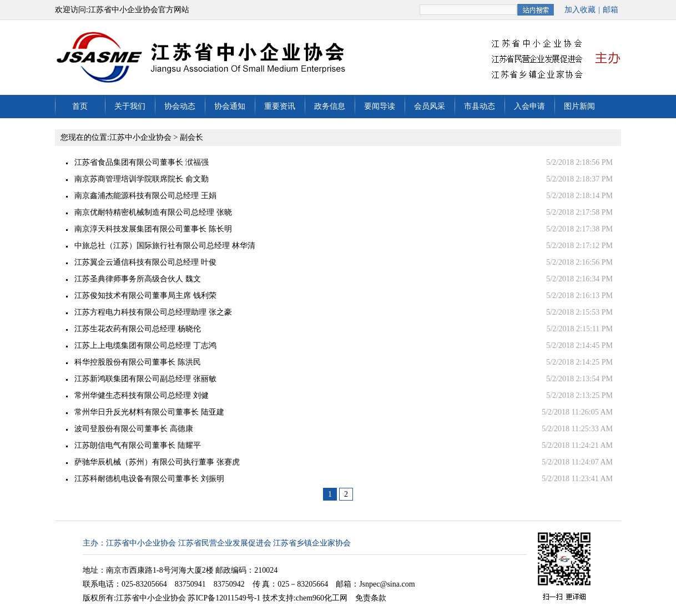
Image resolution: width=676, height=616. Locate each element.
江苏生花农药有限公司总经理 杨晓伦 (138, 329)
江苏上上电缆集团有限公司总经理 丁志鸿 (145, 345)
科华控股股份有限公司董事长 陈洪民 (138, 362)
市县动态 (480, 106)
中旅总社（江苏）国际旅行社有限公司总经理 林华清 (165, 246)
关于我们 (130, 106)
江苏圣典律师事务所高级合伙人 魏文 (138, 279)
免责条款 (371, 598)
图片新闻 (579, 106)
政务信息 (330, 106)
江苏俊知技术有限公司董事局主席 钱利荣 (145, 296)
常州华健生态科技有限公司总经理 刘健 (142, 395)
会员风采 (430, 106)
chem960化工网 (322, 598)
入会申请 (529, 106)
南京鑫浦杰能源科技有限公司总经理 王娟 (145, 196)
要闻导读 (380, 106)
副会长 (191, 137)
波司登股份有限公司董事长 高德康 (134, 429)
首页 (80, 106)
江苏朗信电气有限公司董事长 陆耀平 (138, 445)
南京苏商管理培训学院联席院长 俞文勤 (142, 179)
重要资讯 (280, 106)
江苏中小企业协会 (140, 137)
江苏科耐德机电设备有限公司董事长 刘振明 (149, 479)
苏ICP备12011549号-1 (224, 598)
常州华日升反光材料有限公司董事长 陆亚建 (149, 412)
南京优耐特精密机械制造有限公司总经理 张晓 (153, 212)
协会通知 (230, 106)
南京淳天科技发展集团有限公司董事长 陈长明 (153, 229)
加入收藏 (580, 10)
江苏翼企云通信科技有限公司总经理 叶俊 (145, 262)
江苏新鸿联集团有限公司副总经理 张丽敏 (145, 379)
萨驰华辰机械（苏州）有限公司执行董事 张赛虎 (157, 462)
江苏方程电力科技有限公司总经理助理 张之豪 (153, 312)
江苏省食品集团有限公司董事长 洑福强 (142, 162)
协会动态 (180, 106)
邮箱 (611, 10)
